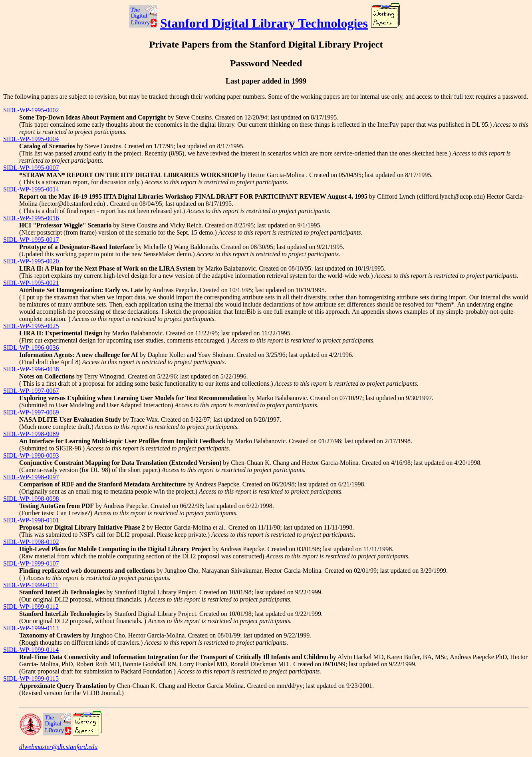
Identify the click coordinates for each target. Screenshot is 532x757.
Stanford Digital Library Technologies (264, 23)
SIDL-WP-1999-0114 (31, 650)
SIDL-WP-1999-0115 (31, 678)
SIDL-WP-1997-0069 (31, 412)
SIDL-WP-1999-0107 (31, 563)
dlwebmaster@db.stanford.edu (58, 747)
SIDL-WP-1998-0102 (31, 542)
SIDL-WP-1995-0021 (31, 283)
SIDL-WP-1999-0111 (31, 585)
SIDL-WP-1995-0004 (31, 139)
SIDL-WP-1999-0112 (31, 607)
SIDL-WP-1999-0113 (31, 628)
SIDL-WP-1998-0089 (31, 434)
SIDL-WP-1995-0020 (31, 261)
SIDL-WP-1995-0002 (31, 110)
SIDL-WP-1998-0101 (31, 520)
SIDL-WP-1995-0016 (31, 218)
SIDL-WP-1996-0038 (31, 369)
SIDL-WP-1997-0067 (31, 391)
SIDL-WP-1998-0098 (31, 499)
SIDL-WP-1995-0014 (31, 189)
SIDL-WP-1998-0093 (31, 455)
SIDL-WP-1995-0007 (31, 168)
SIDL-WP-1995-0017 (31, 240)
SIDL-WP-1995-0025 (31, 326)
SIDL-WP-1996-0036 (31, 348)
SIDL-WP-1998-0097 (31, 477)
